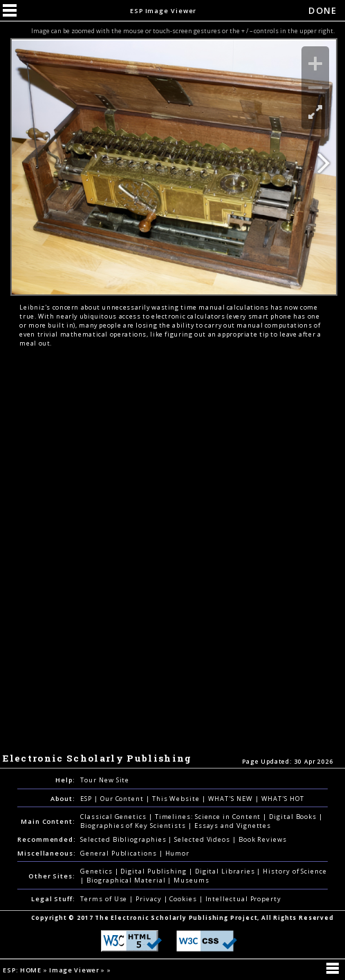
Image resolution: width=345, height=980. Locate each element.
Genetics (97, 871)
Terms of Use (105, 899)
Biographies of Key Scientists (134, 826)
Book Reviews (263, 839)
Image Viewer (75, 970)
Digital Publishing (155, 871)
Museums (191, 880)
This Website (177, 799)
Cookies (184, 899)
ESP (87, 799)
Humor (178, 853)
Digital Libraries (226, 871)
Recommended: (47, 839)
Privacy (149, 899)
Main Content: (48, 821)
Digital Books (294, 817)
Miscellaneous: (47, 853)
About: (63, 799)
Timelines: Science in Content (209, 817)
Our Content (123, 799)
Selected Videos (203, 839)
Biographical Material (127, 880)
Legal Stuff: (53, 899)
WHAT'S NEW (232, 799)
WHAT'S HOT (283, 799)
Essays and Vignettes (233, 826)
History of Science (295, 871)
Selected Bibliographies (124, 839)
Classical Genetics (114, 817)
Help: (65, 780)
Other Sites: (52, 876)
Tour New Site (105, 780)
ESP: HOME (23, 970)
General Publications (119, 853)
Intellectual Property (243, 899)
